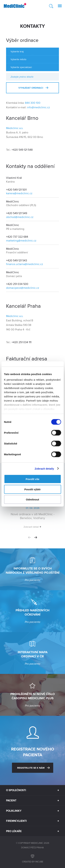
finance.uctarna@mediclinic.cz (25, 264)
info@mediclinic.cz (38, 107)
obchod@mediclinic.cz (20, 217)
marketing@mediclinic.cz (21, 241)
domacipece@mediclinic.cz (23, 288)
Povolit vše (32, 479)
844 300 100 (33, 103)
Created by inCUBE (33, 858)
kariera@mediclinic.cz (19, 193)
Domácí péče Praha (32, 847)
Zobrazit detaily (44, 468)
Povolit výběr (32, 489)
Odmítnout (33, 499)
